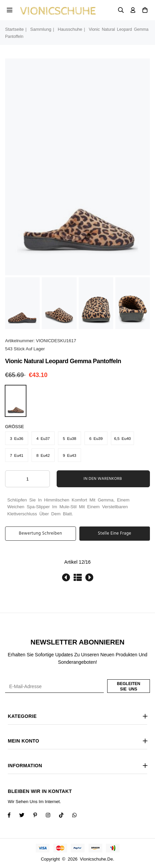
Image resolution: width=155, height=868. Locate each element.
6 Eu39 (96, 438)
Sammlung (41, 29)
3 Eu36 (17, 438)
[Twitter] (26, 816)
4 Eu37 (43, 438)
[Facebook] (14, 816)
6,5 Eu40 (122, 438)
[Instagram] (40, 816)
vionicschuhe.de (96, 859)
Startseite (14, 29)
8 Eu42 (43, 455)
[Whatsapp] (79, 816)
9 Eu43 (70, 455)
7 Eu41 (17, 455)
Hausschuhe (70, 29)
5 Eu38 (70, 438)
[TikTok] (66, 816)
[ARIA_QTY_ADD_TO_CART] (27, 479)
